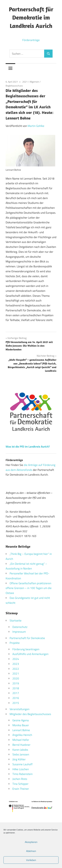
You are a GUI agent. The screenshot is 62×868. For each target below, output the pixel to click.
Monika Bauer (21, 725)
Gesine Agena (21, 720)
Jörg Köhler (19, 759)
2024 (16, 659)
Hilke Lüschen (21, 769)
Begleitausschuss (14, 86)
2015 (16, 703)
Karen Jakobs (20, 750)
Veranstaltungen (20, 709)
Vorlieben (31, 860)
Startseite (16, 621)
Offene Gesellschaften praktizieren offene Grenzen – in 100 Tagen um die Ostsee (29, 588)
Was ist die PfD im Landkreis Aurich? (28, 447)
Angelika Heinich (22, 735)
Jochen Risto (20, 779)
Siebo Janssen (21, 754)
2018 (16, 688)
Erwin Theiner (21, 789)
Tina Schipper (20, 784)
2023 (16, 664)
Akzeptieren (31, 842)
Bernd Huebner (21, 745)
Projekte (15, 643)
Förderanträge (31, 40)
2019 (16, 683)
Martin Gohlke (36, 126)
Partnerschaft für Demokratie (27, 638)
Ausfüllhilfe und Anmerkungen (30, 654)
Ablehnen (31, 851)
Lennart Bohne (21, 730)
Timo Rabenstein (22, 774)
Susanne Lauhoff (22, 764)
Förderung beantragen (26, 649)
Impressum (19, 632)
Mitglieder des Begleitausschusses (30, 714)
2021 (25, 82)
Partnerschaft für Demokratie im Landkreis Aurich (31, 17)
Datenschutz (20, 627)
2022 (16, 669)
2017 (16, 693)
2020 (16, 678)
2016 (16, 698)
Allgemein (34, 82)
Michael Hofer (21, 740)
